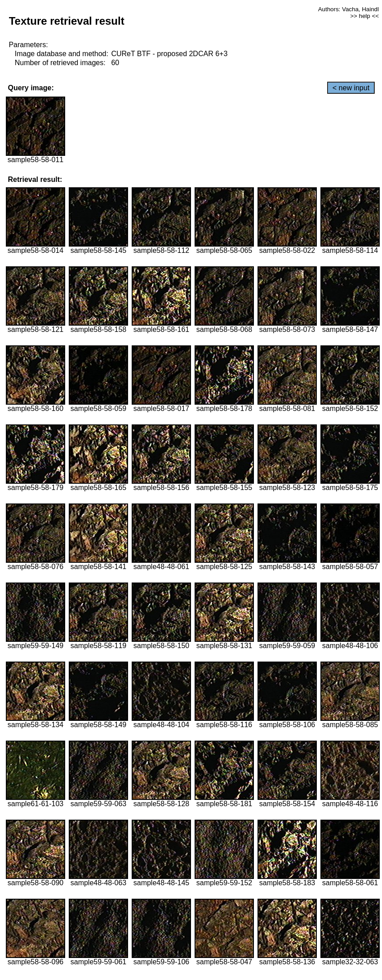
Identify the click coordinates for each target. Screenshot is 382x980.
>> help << (364, 16)
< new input (351, 88)
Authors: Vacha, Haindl (349, 9)
